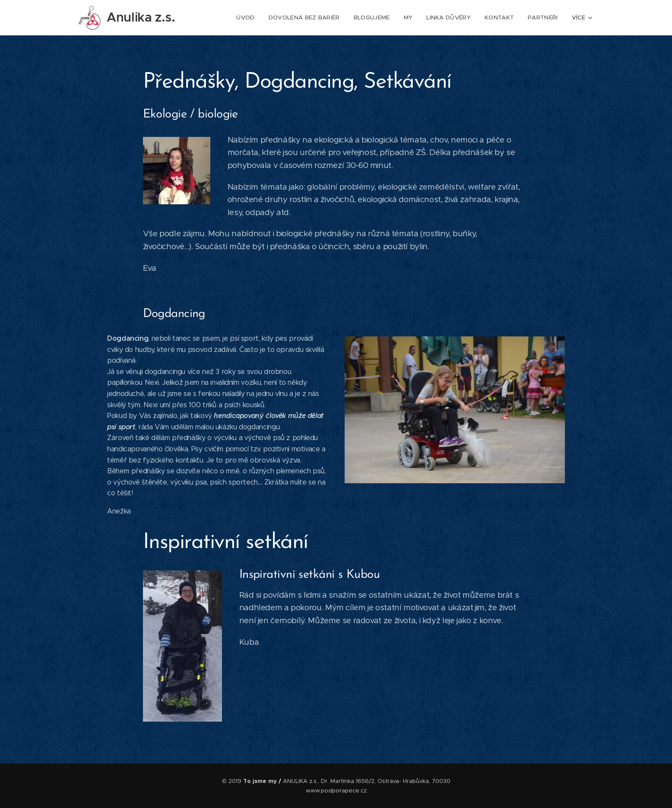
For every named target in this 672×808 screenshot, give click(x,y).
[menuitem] (252, 18)
